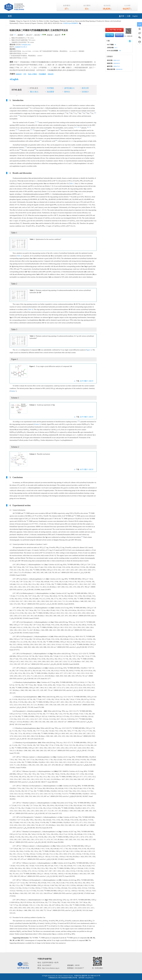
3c (77, 127)
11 (19, 116)
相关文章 (84, 88)
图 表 (33, 92)
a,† (24, 35)
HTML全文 (33, 88)
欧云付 (29, 35)
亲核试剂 (51, 74)
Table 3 (30, 309)
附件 (66, 92)
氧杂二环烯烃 (33, 74)
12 (80, 127)
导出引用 (119, 35)
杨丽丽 (20, 35)
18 (56, 141)
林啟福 (50, 35)
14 (18, 130)
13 (90, 127)
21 (35, 150)
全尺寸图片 (84, 381)
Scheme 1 (13, 391)
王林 (11, 35)
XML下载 (110, 35)
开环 (25, 74)
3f (16, 130)
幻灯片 (91, 381)
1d (38, 122)
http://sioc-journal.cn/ (59, 943)
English (135, 16)
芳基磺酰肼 (42, 74)
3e (78, 127)
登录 (122, 16)
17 (41, 141)
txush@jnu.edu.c (26, 45)
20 (20, 150)
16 (60, 130)
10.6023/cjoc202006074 (70, 23)
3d (33, 130)
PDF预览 (49, 88)
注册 (129, 16)
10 (95, 113)
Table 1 (72, 184)
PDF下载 (111, 30)
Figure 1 (89, 350)
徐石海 (37, 35)
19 (26, 147)
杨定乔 (58, 35)
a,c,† (15, 35)
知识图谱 (50, 92)
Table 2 (19, 256)
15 (47, 130)
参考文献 (69, 88)
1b (36, 122)
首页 (10, 16)
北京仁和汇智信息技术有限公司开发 (66, 978)
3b (31, 130)
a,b (41, 35)
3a (75, 127)
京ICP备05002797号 (94, 976)
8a (88, 127)
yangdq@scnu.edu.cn (21, 47)
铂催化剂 (19, 74)
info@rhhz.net (89, 978)
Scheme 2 (37, 424)
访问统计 (84, 92)
